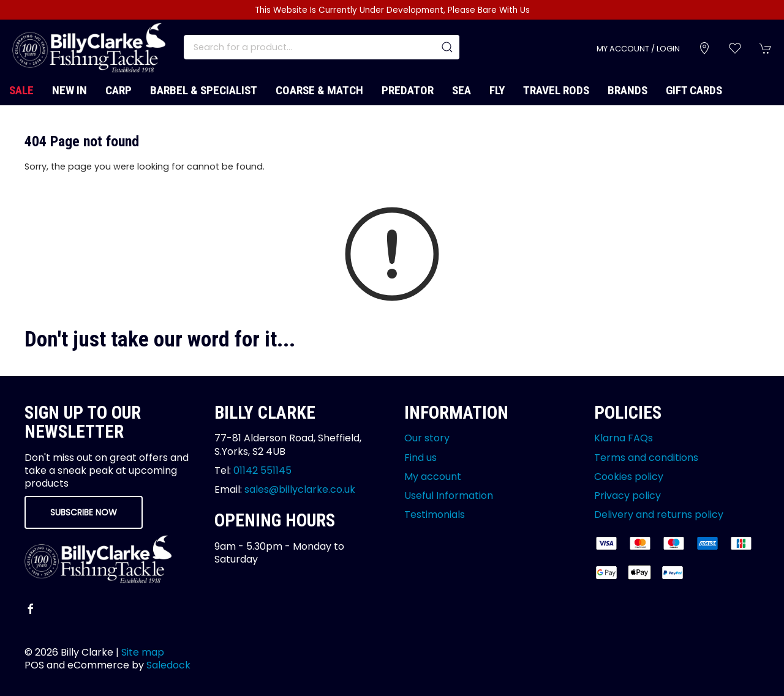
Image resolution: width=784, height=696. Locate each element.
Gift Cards (694, 90)
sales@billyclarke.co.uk (300, 489)
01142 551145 (262, 470)
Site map (143, 652)
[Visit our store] (704, 48)
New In (70, 90)
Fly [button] (497, 90)
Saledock (168, 665)
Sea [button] (462, 90)
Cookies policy (629, 477)
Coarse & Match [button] (319, 90)
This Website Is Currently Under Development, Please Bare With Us (392, 10)
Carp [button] (119, 90)
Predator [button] (408, 90)
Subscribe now (84, 512)
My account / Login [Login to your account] (638, 49)
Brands (628, 90)
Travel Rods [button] (556, 90)
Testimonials (435, 515)
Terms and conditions (646, 458)
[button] (735, 48)
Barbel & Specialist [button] (204, 90)
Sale (21, 90)
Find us (420, 458)
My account (433, 477)
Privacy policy (628, 496)
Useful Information (449, 496)
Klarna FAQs (624, 438)
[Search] (322, 47)
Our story (427, 438)
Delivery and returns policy (659, 515)
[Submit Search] (447, 47)
